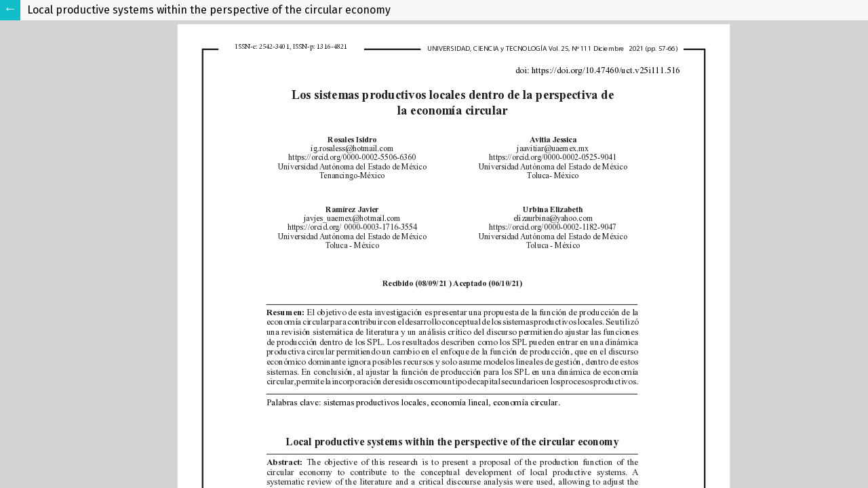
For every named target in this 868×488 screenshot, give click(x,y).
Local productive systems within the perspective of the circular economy (209, 10)
